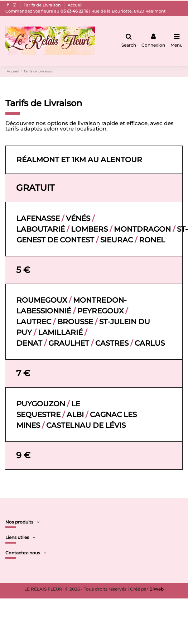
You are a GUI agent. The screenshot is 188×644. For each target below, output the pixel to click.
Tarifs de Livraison (43, 5)
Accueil (75, 5)
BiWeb (156, 589)
